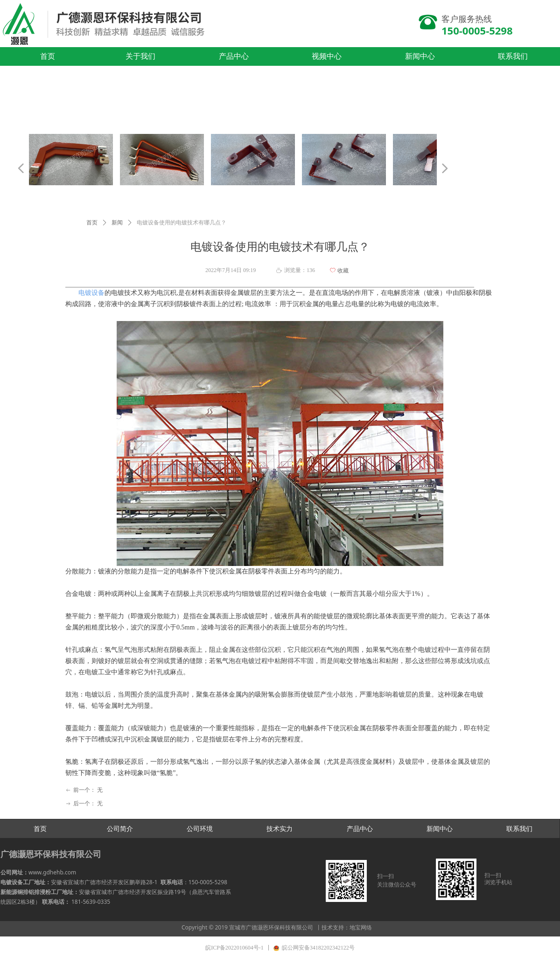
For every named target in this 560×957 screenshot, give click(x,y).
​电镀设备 (91, 293)
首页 (92, 223)
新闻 (117, 223)
